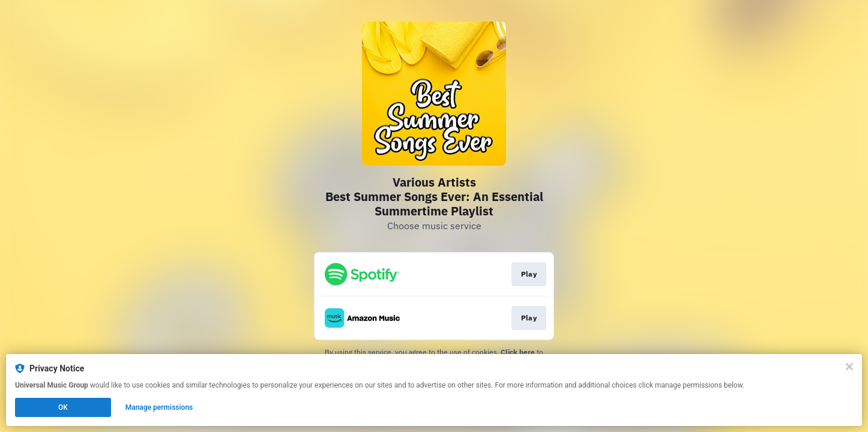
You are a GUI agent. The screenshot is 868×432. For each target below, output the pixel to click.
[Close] (849, 367)
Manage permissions (159, 407)
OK (63, 407)
